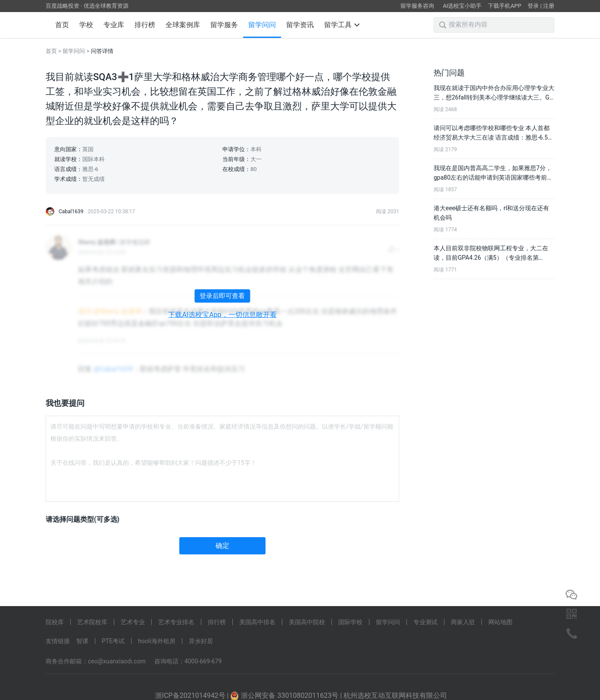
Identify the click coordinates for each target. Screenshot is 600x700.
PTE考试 (113, 641)
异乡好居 (201, 641)
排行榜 (145, 25)
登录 (533, 6)
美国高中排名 (257, 622)
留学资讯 (300, 25)
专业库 (114, 25)
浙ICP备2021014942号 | (193, 695)
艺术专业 (133, 622)
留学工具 (342, 25)
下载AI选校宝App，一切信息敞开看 (222, 315)
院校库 (55, 622)
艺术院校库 (92, 622)
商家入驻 (463, 622)
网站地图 (500, 622)
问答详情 (102, 51)
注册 (549, 6)
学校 (86, 25)
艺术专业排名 (176, 622)
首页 (62, 25)
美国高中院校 (307, 622)
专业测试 (425, 622)
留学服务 (224, 25)
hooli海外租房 (157, 641)
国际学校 (350, 622)
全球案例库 (183, 25)
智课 (82, 641)
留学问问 (262, 25)
